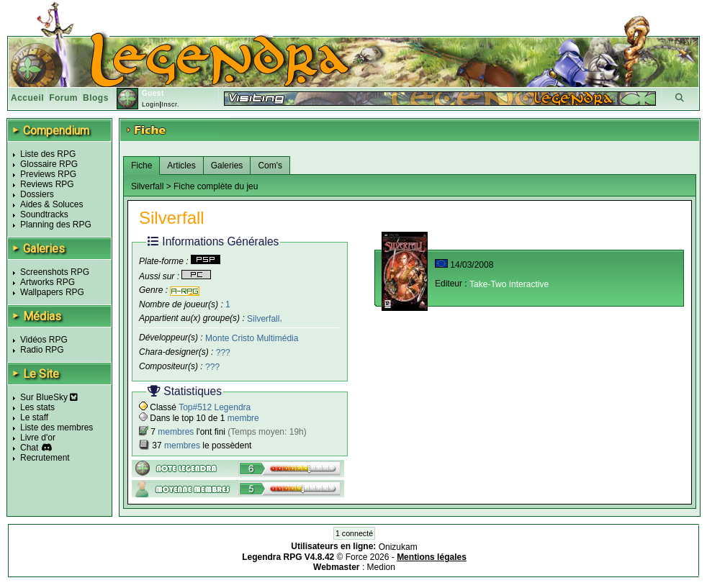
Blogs (96, 98)
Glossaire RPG (49, 164)
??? (223, 353)
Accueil (27, 98)
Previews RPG (48, 174)
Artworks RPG (48, 282)
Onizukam (398, 547)
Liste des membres (57, 428)
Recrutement (45, 458)
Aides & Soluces (51, 204)
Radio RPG (42, 350)
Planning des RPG (56, 225)
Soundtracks (44, 214)
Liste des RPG (48, 154)
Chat (29, 448)
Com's (270, 166)
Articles (181, 166)
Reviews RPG (47, 184)
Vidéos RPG (44, 340)
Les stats (37, 407)
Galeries (227, 166)
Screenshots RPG (55, 272)
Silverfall (263, 318)
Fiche (141, 166)
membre (243, 418)
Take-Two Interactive (509, 284)
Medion (381, 567)
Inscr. (170, 104)
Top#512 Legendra (215, 407)
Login (151, 104)
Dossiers (37, 194)
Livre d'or (38, 438)
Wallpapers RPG (52, 292)
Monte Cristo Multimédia (252, 338)
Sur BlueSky (49, 397)
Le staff (34, 417)
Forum (63, 98)
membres (176, 432)
